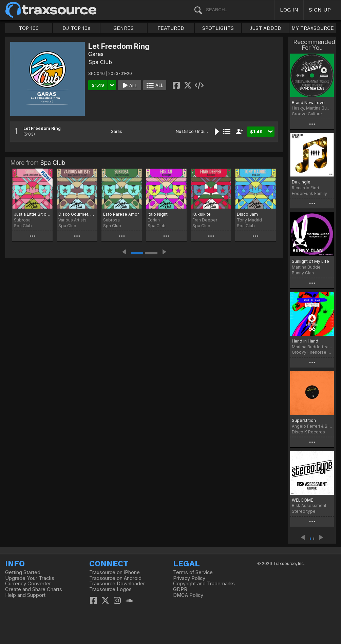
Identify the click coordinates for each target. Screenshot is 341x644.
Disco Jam (247, 214)
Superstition (304, 420)
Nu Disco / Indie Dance (198, 131)
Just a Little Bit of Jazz (32, 214)
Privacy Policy (189, 578)
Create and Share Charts (34, 589)
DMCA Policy (188, 595)
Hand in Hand (305, 341)
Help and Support (25, 595)
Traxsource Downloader (117, 584)
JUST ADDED (265, 28)
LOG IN (289, 10)
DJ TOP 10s (76, 28)
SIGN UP (320, 10)
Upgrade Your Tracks (30, 578)
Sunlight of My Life (310, 261)
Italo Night (158, 214)
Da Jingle (301, 182)
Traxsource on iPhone (115, 572)
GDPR (180, 589)
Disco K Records (308, 432)
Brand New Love (308, 103)
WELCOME (302, 500)
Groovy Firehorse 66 (312, 352)
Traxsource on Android (115, 578)
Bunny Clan (303, 273)
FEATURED (171, 28)
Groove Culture (307, 114)
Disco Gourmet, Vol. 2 (77, 214)
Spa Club (100, 62)
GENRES (124, 28)
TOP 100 (29, 28)
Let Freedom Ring (42, 128)
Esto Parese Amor (121, 214)
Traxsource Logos (110, 589)
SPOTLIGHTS (218, 28)
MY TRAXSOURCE (313, 28)
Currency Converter (28, 584)
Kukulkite (202, 214)
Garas (96, 54)
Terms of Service (193, 572)
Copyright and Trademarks (204, 584)
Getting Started (23, 572)
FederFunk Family (309, 193)
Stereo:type (304, 511)
